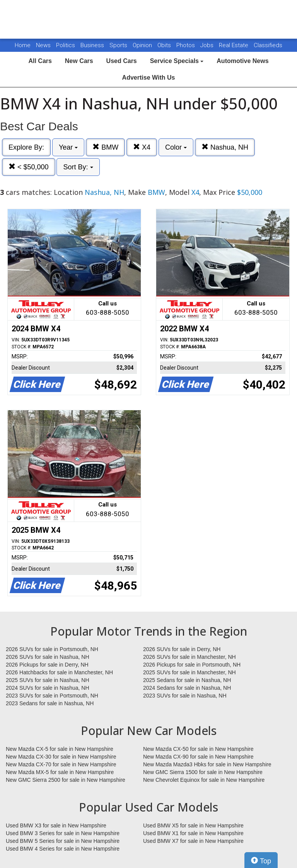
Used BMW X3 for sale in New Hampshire (56, 825)
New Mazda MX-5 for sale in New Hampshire (60, 772)
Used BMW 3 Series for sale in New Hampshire (63, 833)
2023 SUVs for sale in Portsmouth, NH (52, 696)
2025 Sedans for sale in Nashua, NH (187, 680)
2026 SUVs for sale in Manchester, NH (189, 657)
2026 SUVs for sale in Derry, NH (182, 649)
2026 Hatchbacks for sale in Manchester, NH (59, 672)
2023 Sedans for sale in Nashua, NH (50, 703)
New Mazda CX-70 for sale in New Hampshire (61, 764)
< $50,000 (29, 167)
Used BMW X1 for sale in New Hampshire (193, 833)
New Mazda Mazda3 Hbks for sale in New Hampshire (207, 764)
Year (68, 147)
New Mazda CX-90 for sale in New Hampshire (198, 757)
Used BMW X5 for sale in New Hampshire (193, 825)
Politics (66, 45)
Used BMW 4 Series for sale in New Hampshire (63, 849)
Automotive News (242, 61)
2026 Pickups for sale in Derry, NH (47, 665)
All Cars (40, 61)
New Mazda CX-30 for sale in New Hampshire (61, 757)
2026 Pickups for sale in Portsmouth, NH (192, 665)
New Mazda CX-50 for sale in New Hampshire (198, 749)
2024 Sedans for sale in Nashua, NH (187, 688)
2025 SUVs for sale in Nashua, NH (48, 680)
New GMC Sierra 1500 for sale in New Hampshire (203, 772)
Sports (119, 45)
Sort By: (78, 167)
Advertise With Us (149, 78)
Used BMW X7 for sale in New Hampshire (193, 841)
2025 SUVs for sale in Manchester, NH (189, 672)
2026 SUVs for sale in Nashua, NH (48, 657)
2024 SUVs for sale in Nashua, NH (48, 688)
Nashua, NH (225, 147)
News (43, 45)
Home (23, 45)
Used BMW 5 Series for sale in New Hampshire (63, 841)
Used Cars (122, 61)
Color (176, 147)
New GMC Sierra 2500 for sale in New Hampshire (66, 780)
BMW (105, 147)
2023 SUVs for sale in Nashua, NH (185, 696)
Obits (165, 45)
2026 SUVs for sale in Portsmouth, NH (52, 649)
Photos (186, 45)
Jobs (208, 45)
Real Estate (234, 45)
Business (93, 45)
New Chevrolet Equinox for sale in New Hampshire (204, 780)
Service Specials (177, 61)
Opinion (143, 45)
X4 (142, 147)
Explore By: (26, 147)
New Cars (79, 61)
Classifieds (268, 45)
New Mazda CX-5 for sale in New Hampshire (60, 749)
